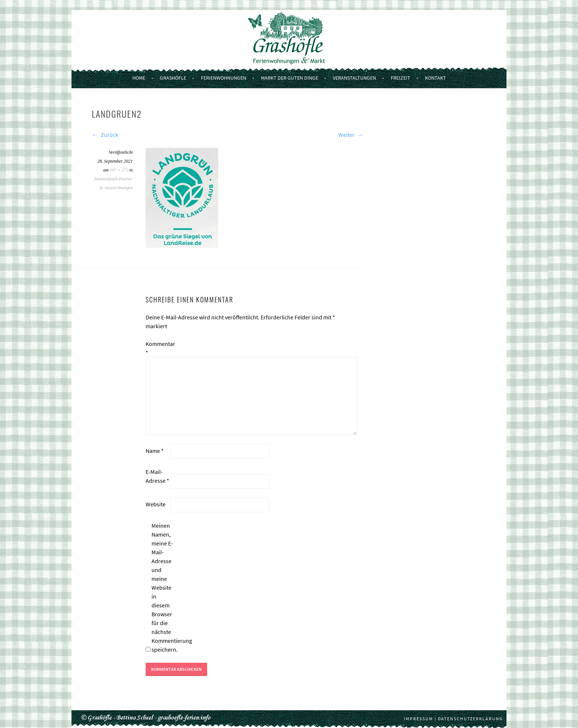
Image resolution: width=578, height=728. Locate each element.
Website (156, 504)
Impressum (419, 719)
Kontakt (436, 78)
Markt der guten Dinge (290, 78)
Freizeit (401, 78)
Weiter (351, 135)
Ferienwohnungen (224, 78)
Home (139, 78)
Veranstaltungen (354, 78)
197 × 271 (119, 170)
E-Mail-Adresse (157, 476)
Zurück (105, 135)
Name (155, 451)
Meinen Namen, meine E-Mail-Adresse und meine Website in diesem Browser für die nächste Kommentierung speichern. (163, 587)
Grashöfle (173, 78)
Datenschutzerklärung (470, 719)
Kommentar (157, 348)
